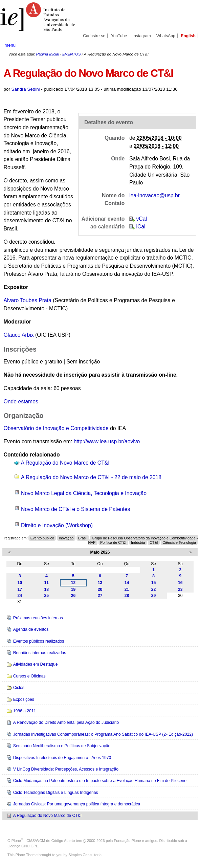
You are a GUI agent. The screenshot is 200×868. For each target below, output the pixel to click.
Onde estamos (21, 402)
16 (180, 583)
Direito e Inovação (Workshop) (57, 525)
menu (10, 45)
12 (73, 583)
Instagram (142, 36)
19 (73, 589)
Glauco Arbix (19, 335)
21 (127, 589)
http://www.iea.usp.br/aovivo (107, 441)
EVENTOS (71, 54)
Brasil (83, 538)
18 (47, 589)
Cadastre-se (94, 36)
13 (100, 583)
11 (47, 583)
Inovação (66, 538)
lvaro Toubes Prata (29, 300)
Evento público (42, 538)
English (188, 36)
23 (180, 589)
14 (127, 583)
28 (127, 596)
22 (154, 589)
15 (154, 583)
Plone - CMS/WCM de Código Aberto (43, 841)
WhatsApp (166, 36)
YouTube (119, 36)
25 (47, 596)
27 (100, 596)
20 (100, 589)
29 (154, 596)
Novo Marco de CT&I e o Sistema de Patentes (75, 509)
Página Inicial (47, 54)
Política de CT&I (113, 542)
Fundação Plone (128, 841)
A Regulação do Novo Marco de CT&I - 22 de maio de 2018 (91, 477)
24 (20, 596)
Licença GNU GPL (23, 846)
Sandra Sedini (26, 89)
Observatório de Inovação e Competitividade (56, 428)
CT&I (154, 542)
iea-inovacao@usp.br (154, 195)
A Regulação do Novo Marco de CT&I (65, 463)
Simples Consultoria (85, 855)
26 (73, 596)
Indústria (138, 542)
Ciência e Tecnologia (179, 542)
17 (20, 589)
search (186, 45)
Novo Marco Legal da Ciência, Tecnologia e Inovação (84, 493)
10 (20, 583)
